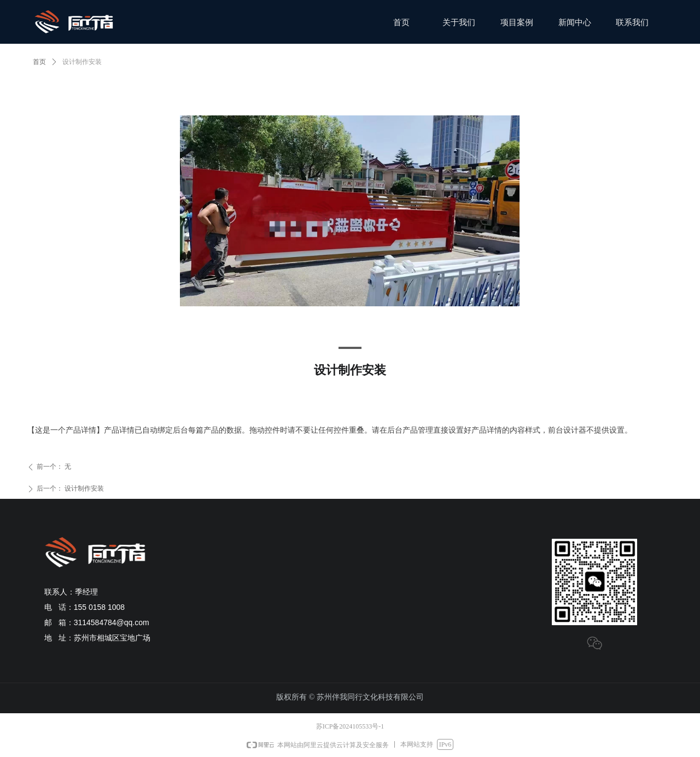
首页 (39, 62)
